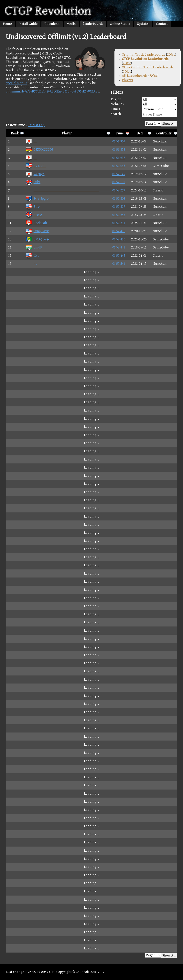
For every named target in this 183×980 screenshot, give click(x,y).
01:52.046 (119, 166)
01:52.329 (119, 207)
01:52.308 (119, 199)
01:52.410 (119, 231)
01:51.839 (119, 141)
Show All (169, 124)
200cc (171, 55)
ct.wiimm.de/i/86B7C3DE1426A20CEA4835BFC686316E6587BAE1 (52, 91)
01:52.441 (119, 247)
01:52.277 (119, 190)
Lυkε (33, 182)
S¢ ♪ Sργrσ (37, 199)
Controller (164, 133)
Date (140, 133)
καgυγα (35, 174)
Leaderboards (93, 24)
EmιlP (34, 247)
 (62, 190)
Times (144, 109)
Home (7, 24)
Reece (34, 215)
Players (127, 80)
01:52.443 (119, 256)
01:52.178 (119, 182)
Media (71, 24)
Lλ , (32, 256)
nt (31, 264)
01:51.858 (119, 150)
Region (144, 100)
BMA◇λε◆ (38, 239)
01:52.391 (119, 223)
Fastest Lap (36, 125)
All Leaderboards (135, 76)
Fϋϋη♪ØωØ (38, 231)
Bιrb (33, 207)
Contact (162, 24)
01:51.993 (119, 158)
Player (67, 133)
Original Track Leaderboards (144, 55)
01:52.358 (119, 215)
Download (52, 24)
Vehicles (144, 105)
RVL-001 (36, 166)
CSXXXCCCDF (40, 150)
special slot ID (16, 83)
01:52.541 (119, 264)
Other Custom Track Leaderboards (148, 67)
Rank (15, 133)
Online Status (120, 24)
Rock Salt (36, 223)
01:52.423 (119, 239)
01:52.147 (119, 174)
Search (144, 115)
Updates (143, 24)
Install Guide (28, 24)
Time (120, 133)
